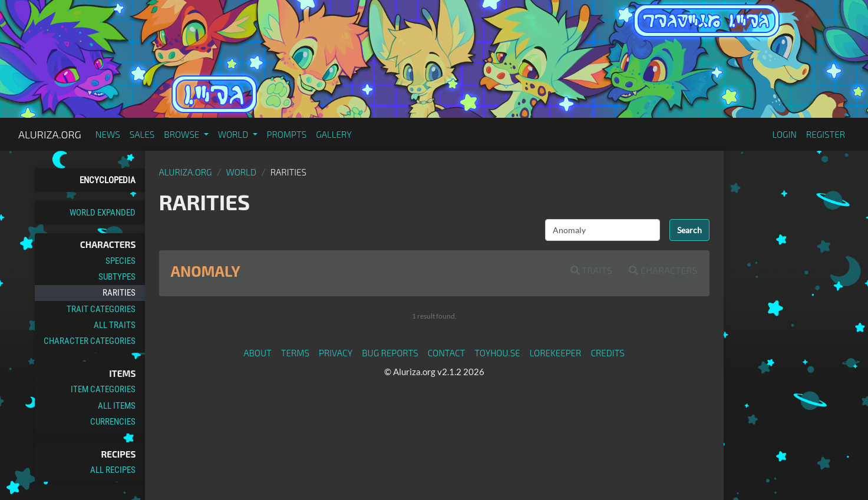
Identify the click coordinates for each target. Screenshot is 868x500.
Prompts (287, 134)
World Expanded (103, 213)
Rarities (119, 293)
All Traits (115, 325)
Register (826, 134)
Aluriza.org (50, 134)
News (108, 134)
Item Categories (103, 389)
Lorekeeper (556, 353)
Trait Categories (101, 309)
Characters (663, 270)
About (258, 353)
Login (784, 134)
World (241, 172)
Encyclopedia (108, 180)
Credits (608, 353)
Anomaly (206, 271)
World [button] (234, 134)
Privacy (336, 353)
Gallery (334, 134)
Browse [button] (182, 134)
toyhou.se (497, 353)
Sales (142, 134)
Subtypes (117, 277)
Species (121, 261)
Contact (447, 353)
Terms (295, 353)
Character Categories (90, 341)
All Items (117, 406)
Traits (591, 270)
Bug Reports (390, 353)
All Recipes (113, 470)
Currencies (113, 422)
